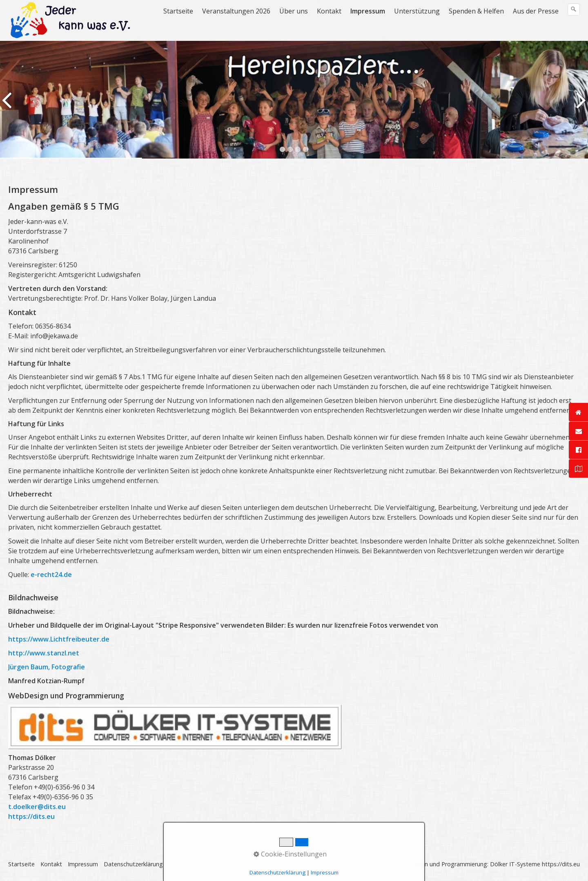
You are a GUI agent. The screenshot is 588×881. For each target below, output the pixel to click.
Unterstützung (417, 11)
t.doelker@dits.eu (37, 807)
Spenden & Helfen (476, 11)
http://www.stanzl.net (44, 653)
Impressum (368, 11)
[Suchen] (574, 9)
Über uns (294, 11)
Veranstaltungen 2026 (236, 11)
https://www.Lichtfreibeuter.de (59, 639)
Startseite (178, 11)
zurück (8, 106)
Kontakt (329, 11)
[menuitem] (179, 11)
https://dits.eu (31, 816)
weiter (580, 106)
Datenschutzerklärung (133, 864)
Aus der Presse (536, 11)
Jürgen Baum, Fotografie (47, 667)
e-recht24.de (51, 575)
